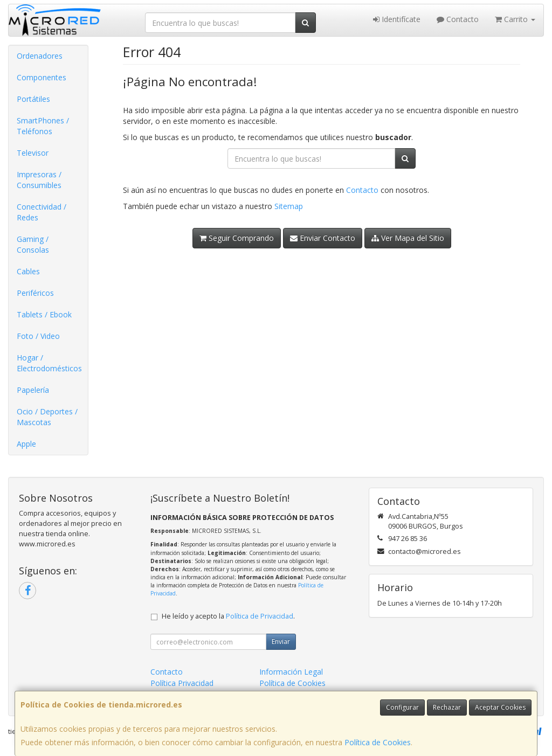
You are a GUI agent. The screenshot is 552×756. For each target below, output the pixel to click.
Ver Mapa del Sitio (408, 238)
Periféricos (35, 293)
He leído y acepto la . (228, 616)
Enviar (281, 641)
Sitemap (289, 206)
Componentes (42, 77)
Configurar (402, 707)
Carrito (515, 19)
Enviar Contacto (323, 238)
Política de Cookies (378, 742)
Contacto (458, 19)
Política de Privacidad (260, 616)
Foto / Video (38, 336)
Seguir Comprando (237, 238)
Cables (28, 271)
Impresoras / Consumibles (39, 180)
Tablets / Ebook (44, 314)
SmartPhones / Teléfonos (43, 126)
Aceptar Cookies (500, 707)
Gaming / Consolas (33, 244)
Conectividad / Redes (42, 212)
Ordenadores (40, 56)
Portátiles (33, 99)
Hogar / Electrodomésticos (49, 363)
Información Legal (291, 672)
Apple (26, 444)
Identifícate (397, 19)
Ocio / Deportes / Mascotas (47, 417)
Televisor (33, 153)
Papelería (33, 390)
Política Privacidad (182, 683)
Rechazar (447, 707)
